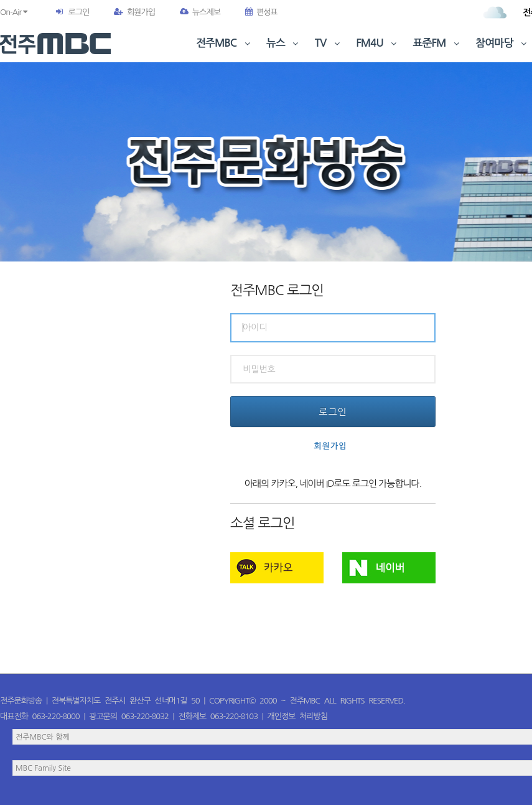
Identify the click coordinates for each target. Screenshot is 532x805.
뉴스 (284, 43)
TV (329, 43)
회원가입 (134, 12)
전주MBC (224, 43)
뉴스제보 (200, 12)
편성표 (261, 12)
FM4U (377, 43)
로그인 (78, 12)
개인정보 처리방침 (297, 716)
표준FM (438, 43)
